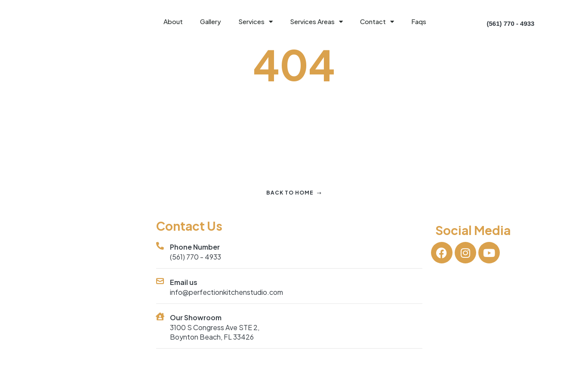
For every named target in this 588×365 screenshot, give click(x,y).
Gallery (211, 21)
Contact (377, 22)
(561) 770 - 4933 (195, 257)
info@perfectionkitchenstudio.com (226, 292)
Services (256, 22)
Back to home (294, 193)
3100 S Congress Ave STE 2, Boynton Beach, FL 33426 (215, 332)
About (173, 21)
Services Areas (316, 22)
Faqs (419, 21)
